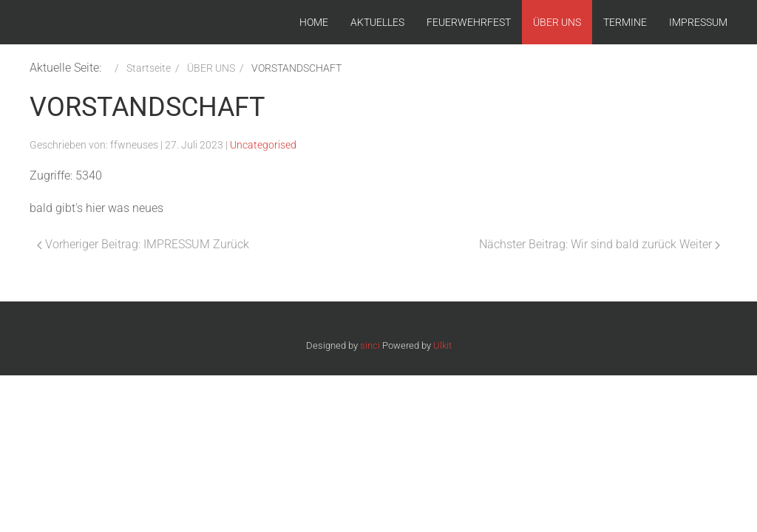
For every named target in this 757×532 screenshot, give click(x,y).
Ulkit (442, 345)
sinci (370, 345)
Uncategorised (263, 145)
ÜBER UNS (557, 22)
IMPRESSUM (698, 22)
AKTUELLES (377, 22)
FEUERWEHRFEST (469, 22)
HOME (314, 22)
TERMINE (625, 22)
